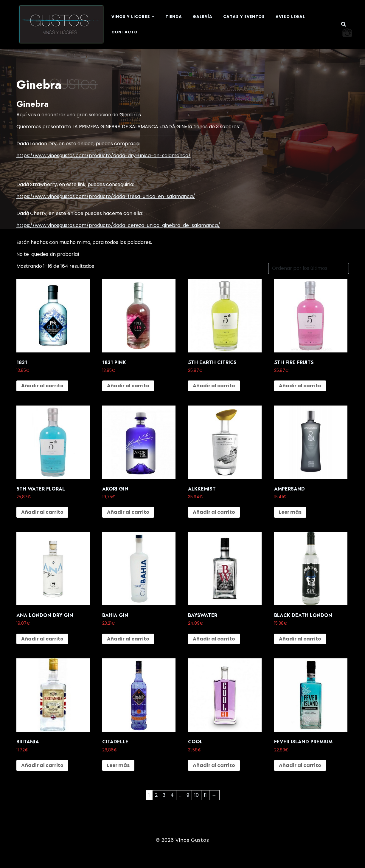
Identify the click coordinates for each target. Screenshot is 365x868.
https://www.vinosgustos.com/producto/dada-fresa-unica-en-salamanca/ (106, 196)
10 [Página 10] (197, 795)
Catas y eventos (244, 17)
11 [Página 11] (205, 795)
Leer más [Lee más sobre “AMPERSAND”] (290, 512)
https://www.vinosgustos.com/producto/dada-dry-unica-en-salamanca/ (104, 156)
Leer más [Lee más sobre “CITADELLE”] (118, 765)
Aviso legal (290, 17)
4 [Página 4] (172, 795)
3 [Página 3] (164, 795)
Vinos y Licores (131, 17)
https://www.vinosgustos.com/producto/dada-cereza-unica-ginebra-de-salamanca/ (118, 225)
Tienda (174, 17)
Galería (203, 17)
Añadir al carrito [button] (42, 386)
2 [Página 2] (156, 795)
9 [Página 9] (188, 795)
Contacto (125, 32)
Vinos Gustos (192, 840)
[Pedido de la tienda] (309, 268)
